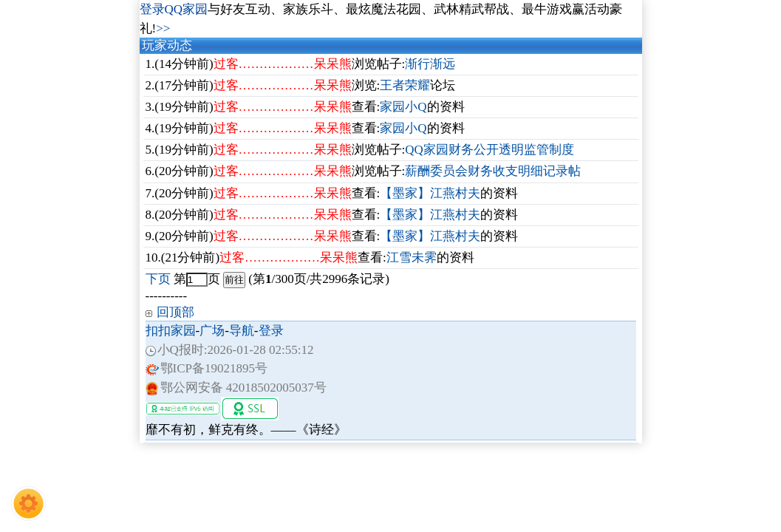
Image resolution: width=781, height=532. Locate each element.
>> (163, 28)
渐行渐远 (430, 64)
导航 (242, 331)
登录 (271, 331)
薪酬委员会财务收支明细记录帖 (493, 171)
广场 (212, 331)
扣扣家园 (171, 331)
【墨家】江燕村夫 (430, 193)
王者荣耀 (405, 85)
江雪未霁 (412, 258)
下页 (158, 279)
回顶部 (175, 312)
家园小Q (403, 107)
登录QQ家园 (174, 9)
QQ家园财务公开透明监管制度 (490, 150)
